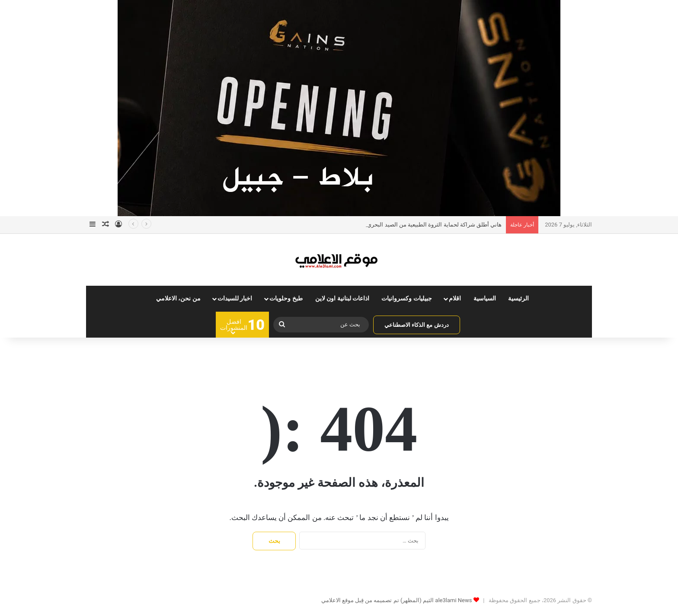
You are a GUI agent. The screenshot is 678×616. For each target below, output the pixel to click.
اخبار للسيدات (235, 298)
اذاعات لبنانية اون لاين (342, 298)
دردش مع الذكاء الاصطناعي (417, 325)
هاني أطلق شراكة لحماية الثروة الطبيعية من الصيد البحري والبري (426, 225)
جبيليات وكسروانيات (407, 298)
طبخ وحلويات (286, 298)
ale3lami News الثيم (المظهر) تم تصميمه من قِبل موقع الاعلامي (397, 600)
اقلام (455, 298)
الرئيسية (518, 298)
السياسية (485, 298)
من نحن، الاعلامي (178, 298)
